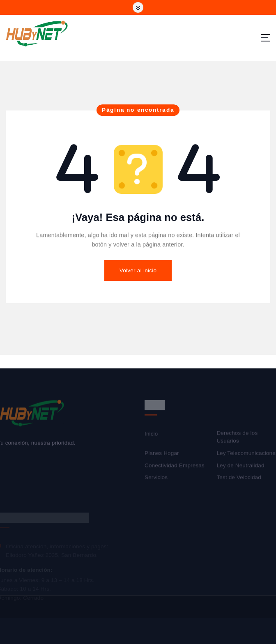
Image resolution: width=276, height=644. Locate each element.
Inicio (151, 436)
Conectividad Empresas (175, 467)
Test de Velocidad (239, 479)
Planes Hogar (162, 455)
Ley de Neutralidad (240, 467)
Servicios (156, 479)
